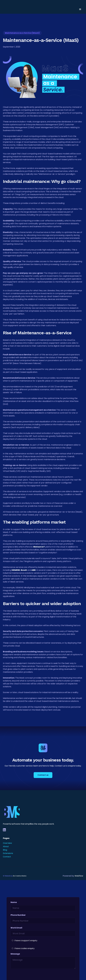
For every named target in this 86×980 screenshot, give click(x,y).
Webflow (79, 876)
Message (15, 954)
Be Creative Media (20, 876)
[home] (12, 9)
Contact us (43, 775)
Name (14, 902)
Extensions (8, 853)
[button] (80, 9)
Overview (7, 843)
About (6, 847)
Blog (5, 850)
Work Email (16, 928)
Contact (7, 857)
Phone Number (18, 915)
